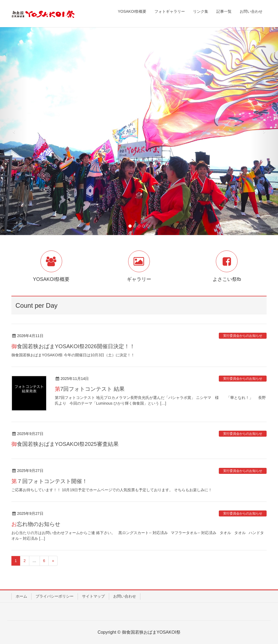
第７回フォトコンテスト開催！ (49, 481)
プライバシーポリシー (55, 596)
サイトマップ (93, 596)
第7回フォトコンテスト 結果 (90, 389)
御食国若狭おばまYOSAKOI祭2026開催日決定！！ (73, 346)
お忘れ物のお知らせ (36, 524)
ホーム (21, 596)
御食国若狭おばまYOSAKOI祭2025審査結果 (65, 444)
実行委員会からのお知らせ (243, 336)
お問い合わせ (125, 596)
